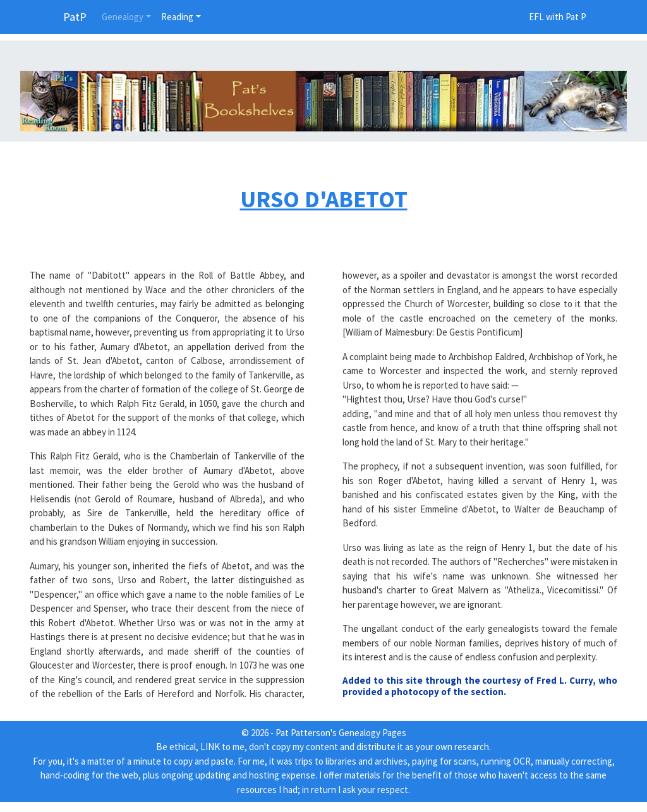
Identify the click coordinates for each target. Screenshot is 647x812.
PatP (75, 17)
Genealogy (123, 17)
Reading (177, 17)
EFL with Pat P (558, 17)
